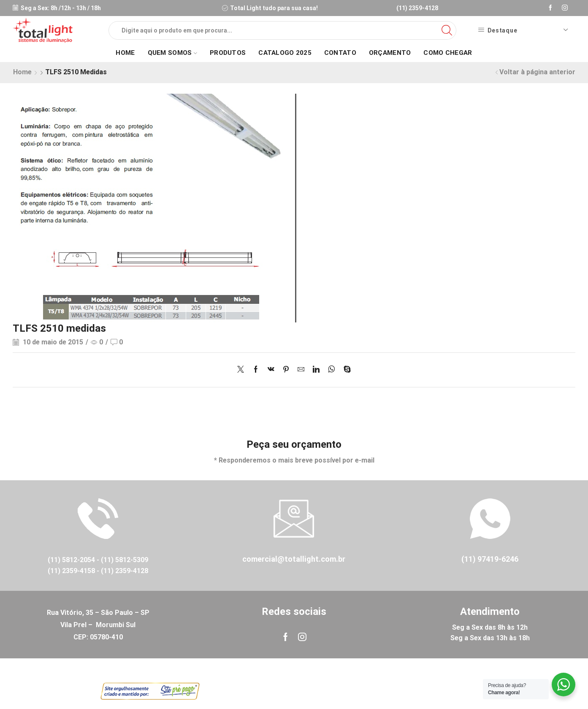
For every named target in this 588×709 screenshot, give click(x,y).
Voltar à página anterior (537, 72)
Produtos (228, 53)
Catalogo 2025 (285, 53)
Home (125, 53)
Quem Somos (172, 53)
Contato (340, 53)
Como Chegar (448, 53)
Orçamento (390, 53)
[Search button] (447, 30)
